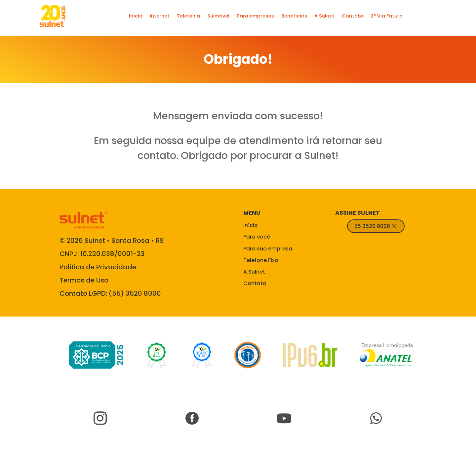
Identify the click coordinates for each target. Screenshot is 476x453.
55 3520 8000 (372, 226)
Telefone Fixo (261, 260)
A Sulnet (254, 272)
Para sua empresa (268, 249)
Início (251, 225)
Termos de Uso (84, 280)
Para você (257, 237)
